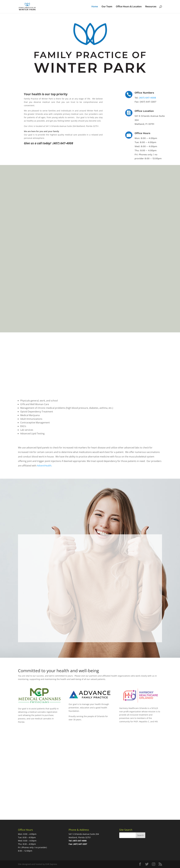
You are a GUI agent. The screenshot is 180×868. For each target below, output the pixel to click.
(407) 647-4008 (148, 98)
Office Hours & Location (129, 7)
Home (95, 7)
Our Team (107, 7)
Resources (151, 7)
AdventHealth (44, 466)
